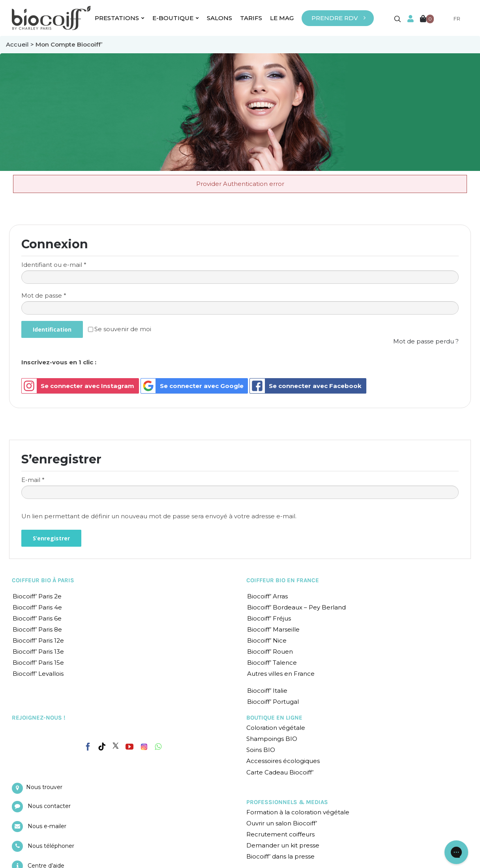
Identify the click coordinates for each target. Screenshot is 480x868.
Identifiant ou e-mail (54, 265)
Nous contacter (49, 806)
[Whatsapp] (158, 747)
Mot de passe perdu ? (426, 341)
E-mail (33, 480)
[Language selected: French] (452, 19)
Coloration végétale (276, 728)
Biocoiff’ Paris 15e (38, 663)
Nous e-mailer (47, 826)
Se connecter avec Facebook (306, 386)
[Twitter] (116, 746)
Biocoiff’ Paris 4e (37, 607)
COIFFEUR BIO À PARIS (43, 580)
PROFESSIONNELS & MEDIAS (287, 802)
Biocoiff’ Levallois (38, 674)
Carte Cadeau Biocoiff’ (280, 772)
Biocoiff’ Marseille (273, 629)
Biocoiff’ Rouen (270, 651)
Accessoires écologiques (283, 761)
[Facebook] (88, 745)
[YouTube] (129, 747)
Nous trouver (44, 787)
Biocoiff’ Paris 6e (37, 618)
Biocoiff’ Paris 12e (38, 640)
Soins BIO (261, 750)
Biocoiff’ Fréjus (269, 618)
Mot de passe (44, 295)
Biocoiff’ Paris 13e (38, 651)
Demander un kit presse (283, 845)
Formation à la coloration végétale (298, 812)
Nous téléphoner (51, 846)
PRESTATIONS (120, 18)
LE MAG (282, 18)
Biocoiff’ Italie (267, 691)
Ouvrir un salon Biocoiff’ (282, 823)
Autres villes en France (281, 674)
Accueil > (21, 44)
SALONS (219, 18)
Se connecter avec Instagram (78, 386)
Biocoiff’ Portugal (273, 702)
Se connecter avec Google (192, 386)
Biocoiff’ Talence (272, 663)
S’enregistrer (51, 538)
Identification (52, 329)
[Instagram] (144, 745)
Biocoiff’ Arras (267, 596)
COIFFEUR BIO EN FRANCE (283, 580)
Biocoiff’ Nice (267, 640)
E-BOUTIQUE (176, 18)
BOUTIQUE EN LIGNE (274, 718)
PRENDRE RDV (335, 18)
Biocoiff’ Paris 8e (37, 629)
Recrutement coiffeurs (280, 834)
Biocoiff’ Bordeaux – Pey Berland (296, 607)
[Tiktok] (102, 747)
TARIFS (251, 18)
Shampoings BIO (272, 739)
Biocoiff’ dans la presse (280, 856)
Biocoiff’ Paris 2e (37, 596)
